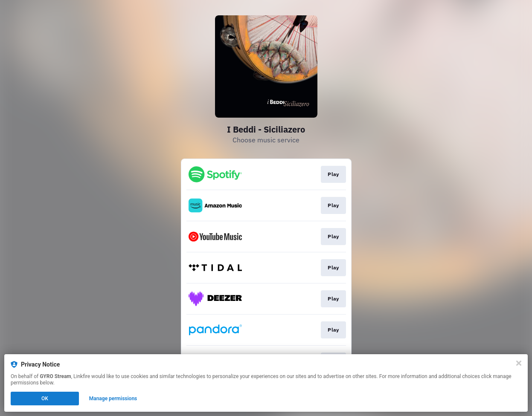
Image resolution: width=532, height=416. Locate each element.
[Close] (519, 363)
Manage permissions (113, 399)
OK (45, 399)
